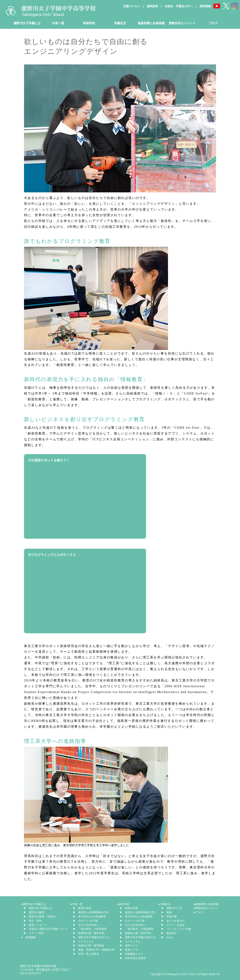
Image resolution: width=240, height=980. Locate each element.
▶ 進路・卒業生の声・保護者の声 (94, 950)
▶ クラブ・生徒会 (173, 925)
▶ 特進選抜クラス (131, 954)
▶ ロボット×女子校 (85, 921)
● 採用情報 (28, 937)
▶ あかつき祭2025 (173, 921)
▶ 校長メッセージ (35, 925)
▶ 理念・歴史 (33, 921)
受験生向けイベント (182, 23)
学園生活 (120, 23)
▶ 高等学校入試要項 (133, 958)
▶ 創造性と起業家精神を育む (91, 912)
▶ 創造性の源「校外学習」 (90, 933)
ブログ (213, 23)
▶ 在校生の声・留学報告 (89, 946)
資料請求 (152, 6)
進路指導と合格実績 (151, 23)
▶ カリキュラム (83, 942)
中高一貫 (58, 23)
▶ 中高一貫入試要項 (86, 954)
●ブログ (198, 912)
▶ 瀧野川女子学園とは (38, 908)
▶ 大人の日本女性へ (86, 925)
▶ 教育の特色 (82, 908)
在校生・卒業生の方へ (179, 6)
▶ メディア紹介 (34, 933)
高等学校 (89, 23)
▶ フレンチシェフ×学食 (176, 929)
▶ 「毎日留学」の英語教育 (90, 929)
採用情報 (205, 6)
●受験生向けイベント (206, 908)
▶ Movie (167, 937)
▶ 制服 (166, 912)
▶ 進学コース (129, 946)
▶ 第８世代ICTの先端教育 (89, 917)
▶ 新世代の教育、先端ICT (40, 917)
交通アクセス (132, 6)
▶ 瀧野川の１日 (172, 908)
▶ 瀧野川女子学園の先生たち (91, 937)
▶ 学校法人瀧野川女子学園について (46, 929)
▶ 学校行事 (169, 917)
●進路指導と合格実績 (206, 904)
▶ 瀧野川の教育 (34, 912)
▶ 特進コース (129, 950)
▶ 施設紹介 (169, 933)
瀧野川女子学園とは (27, 23)
